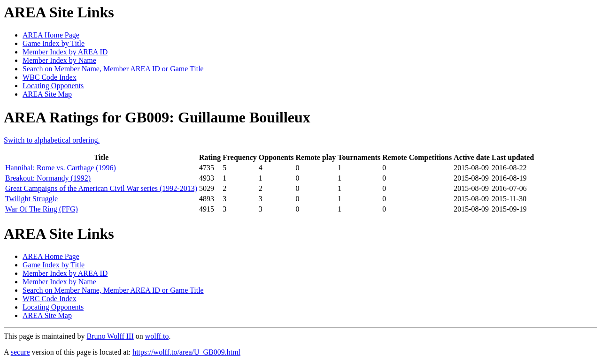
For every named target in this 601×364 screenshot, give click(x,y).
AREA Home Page (51, 35)
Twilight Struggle (31, 199)
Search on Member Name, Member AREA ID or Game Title (113, 69)
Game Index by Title (54, 43)
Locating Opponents (53, 86)
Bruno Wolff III (110, 336)
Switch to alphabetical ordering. (52, 140)
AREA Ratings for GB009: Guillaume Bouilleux (157, 117)
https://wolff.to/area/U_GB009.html (186, 352)
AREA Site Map (47, 94)
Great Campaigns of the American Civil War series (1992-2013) (101, 188)
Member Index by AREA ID (65, 52)
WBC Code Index (50, 77)
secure (20, 352)
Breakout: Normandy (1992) (48, 178)
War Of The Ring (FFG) (42, 209)
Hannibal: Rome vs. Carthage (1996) (61, 168)
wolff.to (157, 336)
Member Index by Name (59, 60)
